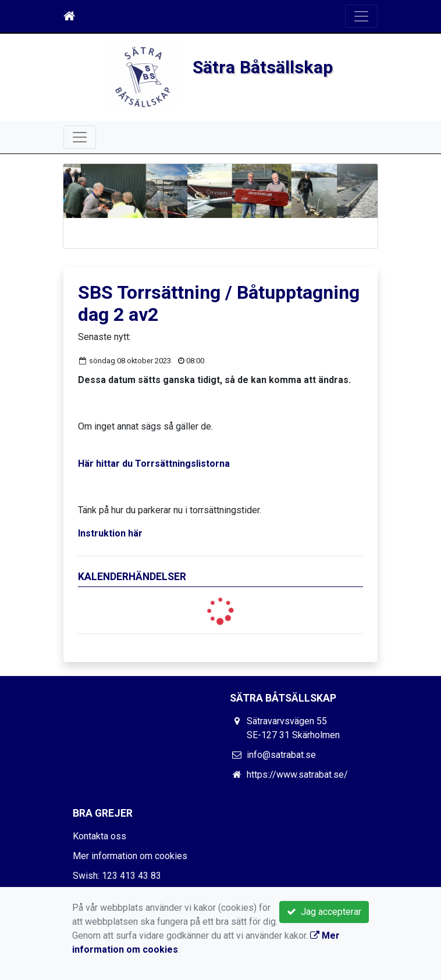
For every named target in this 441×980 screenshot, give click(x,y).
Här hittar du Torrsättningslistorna (154, 464)
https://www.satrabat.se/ (297, 775)
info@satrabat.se (281, 755)
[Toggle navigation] (361, 16)
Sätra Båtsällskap (263, 67)
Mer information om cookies (130, 856)
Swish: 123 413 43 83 (117, 876)
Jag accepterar (324, 912)
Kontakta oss (99, 836)
